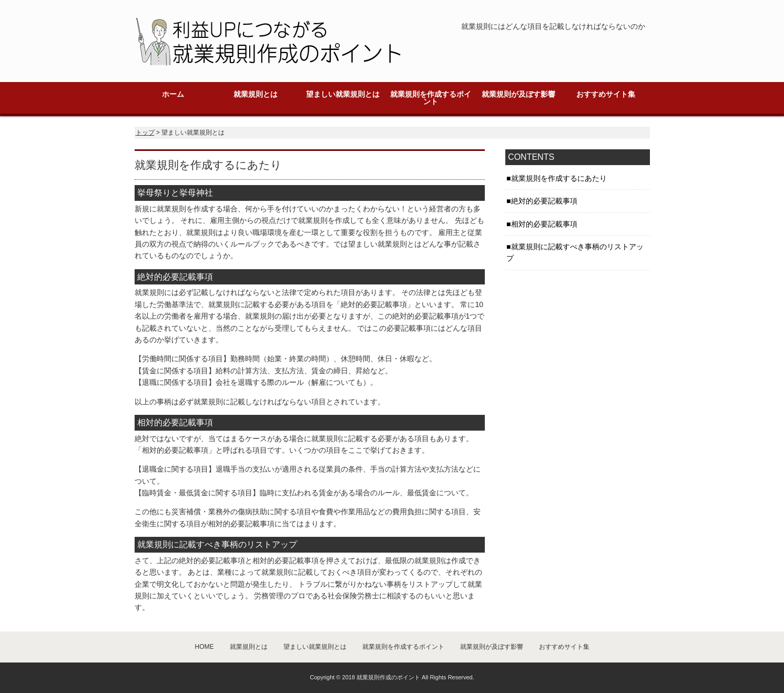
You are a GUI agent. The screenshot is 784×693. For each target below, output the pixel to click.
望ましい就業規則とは (343, 94)
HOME (205, 647)
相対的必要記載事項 (544, 224)
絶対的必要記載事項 (544, 201)
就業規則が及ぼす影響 (518, 94)
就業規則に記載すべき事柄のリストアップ (575, 252)
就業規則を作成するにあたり (559, 178)
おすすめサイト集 (606, 94)
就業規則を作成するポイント (431, 98)
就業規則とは (256, 94)
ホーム (173, 94)
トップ (145, 133)
